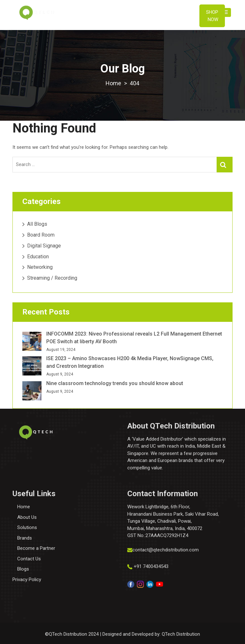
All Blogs (37, 224)
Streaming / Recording (52, 278)
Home (24, 507)
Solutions (27, 527)
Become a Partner (36, 548)
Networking (40, 267)
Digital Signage (44, 245)
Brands (25, 538)
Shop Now (212, 16)
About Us (27, 517)
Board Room (41, 235)
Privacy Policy (27, 579)
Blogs (23, 569)
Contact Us (29, 558)
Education (38, 256)
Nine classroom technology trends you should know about (115, 383)
